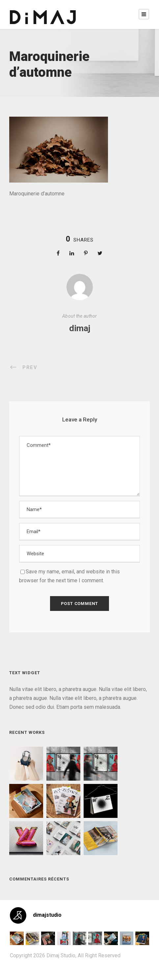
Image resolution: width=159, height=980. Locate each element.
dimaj (80, 328)
